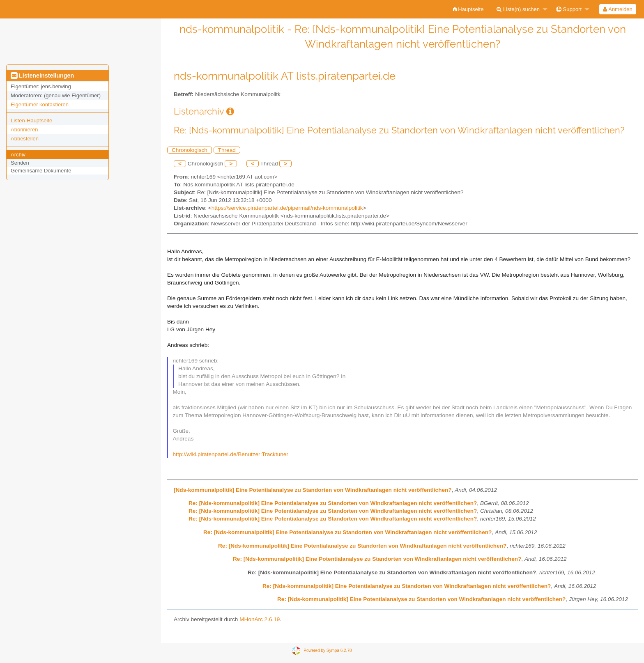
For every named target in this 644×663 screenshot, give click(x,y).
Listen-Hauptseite (31, 120)
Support (569, 9)
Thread (227, 150)
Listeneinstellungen (42, 76)
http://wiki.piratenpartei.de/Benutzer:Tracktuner (231, 454)
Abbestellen (25, 139)
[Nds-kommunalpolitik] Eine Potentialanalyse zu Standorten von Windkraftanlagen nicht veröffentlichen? (313, 490)
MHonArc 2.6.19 (260, 619)
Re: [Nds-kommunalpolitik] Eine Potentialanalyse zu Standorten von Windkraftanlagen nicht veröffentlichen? (333, 503)
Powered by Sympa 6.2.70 (328, 650)
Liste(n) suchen (518, 9)
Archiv (18, 155)
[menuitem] (468, 9)
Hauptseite (468, 9)
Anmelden (618, 9)
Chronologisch (190, 150)
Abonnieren (24, 130)
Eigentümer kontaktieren (40, 104)
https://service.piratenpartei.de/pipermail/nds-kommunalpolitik (287, 208)
